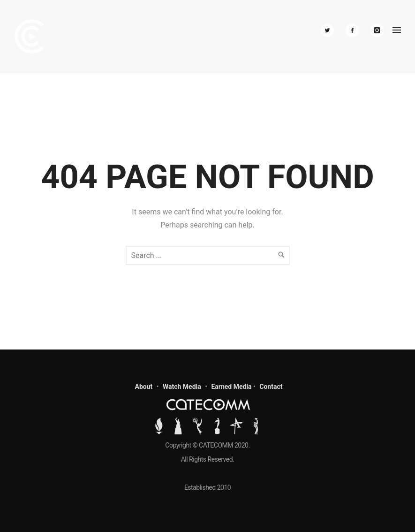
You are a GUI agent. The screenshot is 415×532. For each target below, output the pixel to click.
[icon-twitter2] (330, 30)
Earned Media (231, 387)
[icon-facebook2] (355, 30)
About (144, 387)
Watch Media (182, 387)
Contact (271, 387)
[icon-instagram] (377, 30)
